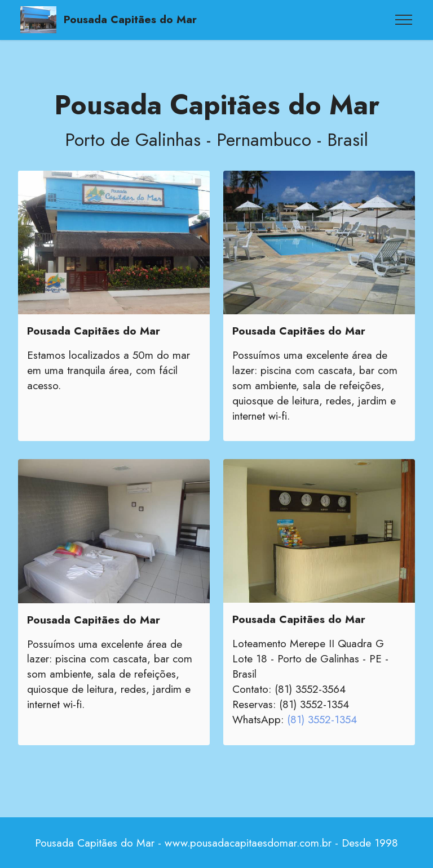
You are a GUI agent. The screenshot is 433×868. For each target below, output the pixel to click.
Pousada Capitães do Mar (130, 19)
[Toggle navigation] (404, 20)
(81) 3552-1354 (322, 719)
